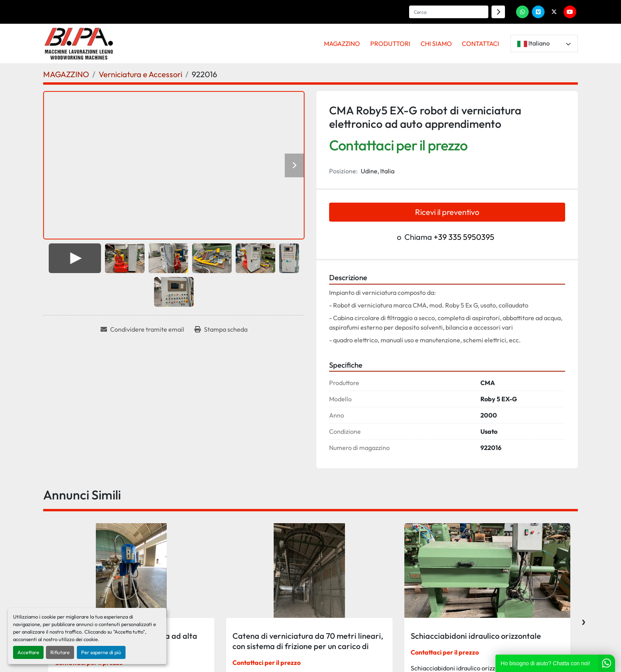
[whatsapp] (522, 12)
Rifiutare (60, 652)
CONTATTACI (480, 44)
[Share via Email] (142, 329)
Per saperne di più (101, 652)
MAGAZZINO (342, 44)
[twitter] (554, 12)
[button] (342, 44)
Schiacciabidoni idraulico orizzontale (476, 636)
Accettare (28, 652)
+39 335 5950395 (464, 237)
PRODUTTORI (390, 44)
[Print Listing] (221, 329)
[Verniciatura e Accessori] (140, 74)
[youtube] (570, 12)
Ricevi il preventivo (447, 212)
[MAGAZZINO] (66, 74)
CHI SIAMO (436, 44)
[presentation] (584, 620)
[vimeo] (538, 12)
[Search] (449, 12)
